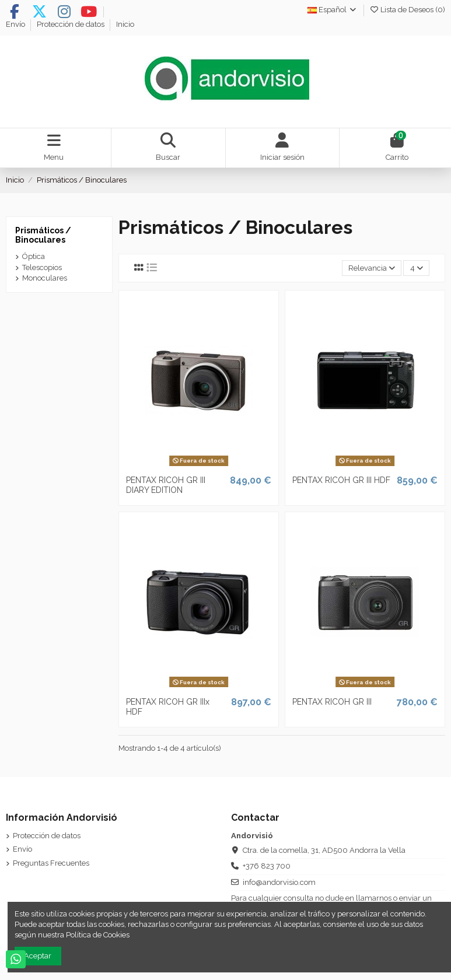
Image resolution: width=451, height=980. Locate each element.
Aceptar (38, 956)
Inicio (125, 24)
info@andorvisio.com (279, 882)
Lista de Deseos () (407, 10)
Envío (16, 24)
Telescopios (42, 267)
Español (333, 10)
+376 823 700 (267, 866)
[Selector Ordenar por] (372, 268)
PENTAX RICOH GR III (332, 702)
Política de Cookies (98, 935)
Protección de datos (71, 24)
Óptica (34, 256)
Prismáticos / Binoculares (43, 235)
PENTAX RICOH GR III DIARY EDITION (166, 485)
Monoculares (45, 278)
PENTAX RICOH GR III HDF (341, 480)
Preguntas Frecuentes (51, 863)
